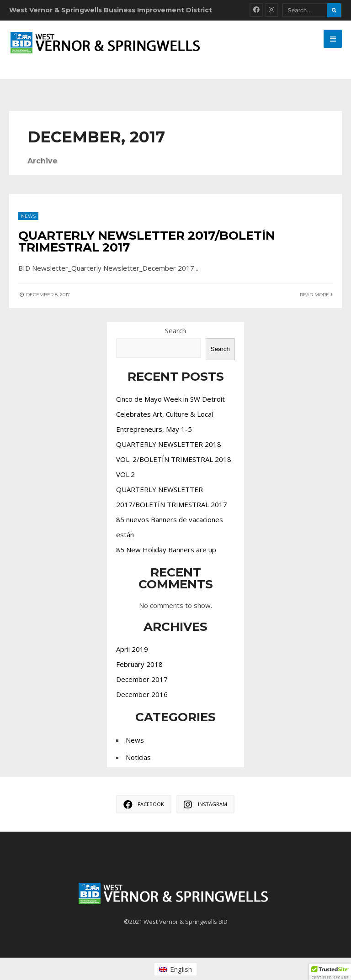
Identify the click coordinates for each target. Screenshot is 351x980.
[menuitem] (175, 969)
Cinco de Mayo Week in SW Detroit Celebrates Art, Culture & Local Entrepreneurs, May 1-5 (170, 414)
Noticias (138, 757)
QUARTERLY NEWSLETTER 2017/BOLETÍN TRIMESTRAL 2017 (147, 241)
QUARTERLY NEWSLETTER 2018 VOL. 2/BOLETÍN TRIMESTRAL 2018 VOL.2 (174, 459)
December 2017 (142, 679)
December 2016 (142, 694)
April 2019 (132, 649)
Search (175, 330)
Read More (316, 295)
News (28, 216)
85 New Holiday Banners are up (166, 550)
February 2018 (139, 664)
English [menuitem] (181, 969)
